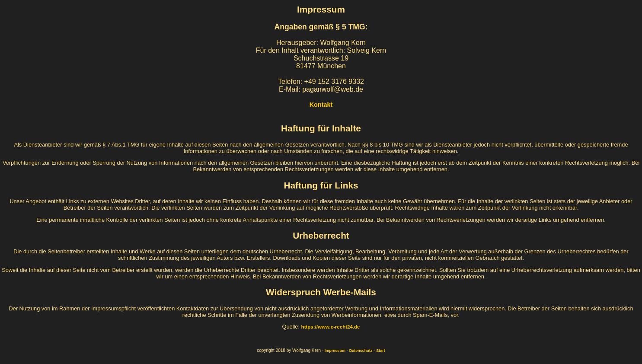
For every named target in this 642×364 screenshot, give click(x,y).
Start (381, 351)
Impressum (335, 351)
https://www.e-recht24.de (331, 327)
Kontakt (321, 105)
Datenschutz (361, 351)
